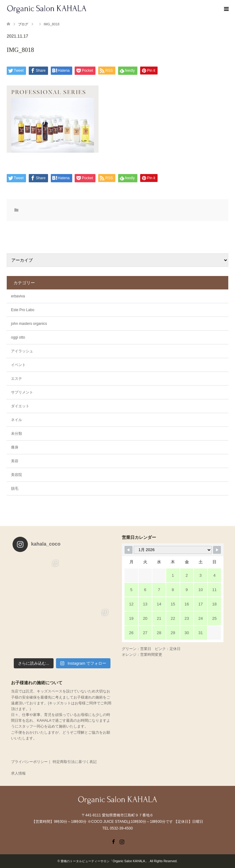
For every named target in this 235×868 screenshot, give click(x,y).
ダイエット (20, 406)
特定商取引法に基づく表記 (75, 762)
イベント (18, 365)
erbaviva (18, 296)
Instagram (122, 841)
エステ (17, 379)
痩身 (15, 447)
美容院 (17, 475)
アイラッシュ (22, 351)
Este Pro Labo (23, 310)
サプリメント (22, 392)
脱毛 (15, 488)
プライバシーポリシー (29, 762)
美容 (15, 461)
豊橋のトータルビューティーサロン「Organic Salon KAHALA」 (104, 861)
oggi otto (18, 337)
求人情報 (18, 773)
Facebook (113, 841)
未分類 (17, 434)
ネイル (17, 420)
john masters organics (29, 324)
